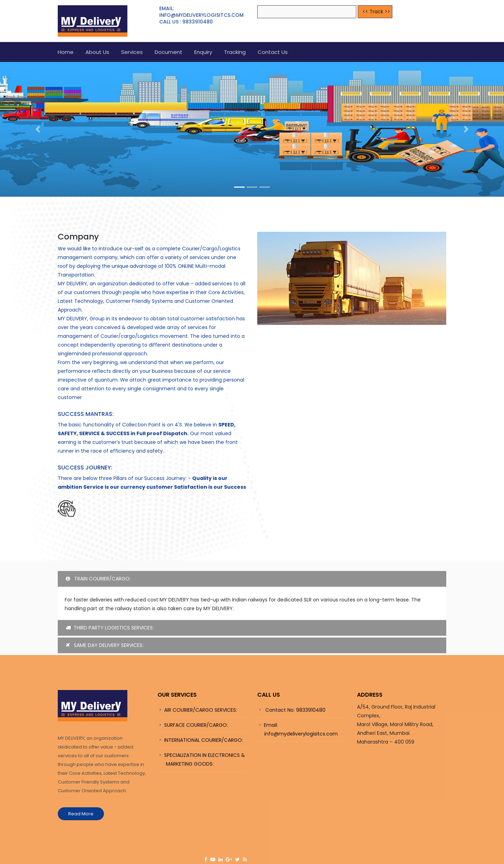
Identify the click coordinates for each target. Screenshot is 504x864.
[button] (38, 129)
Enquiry (203, 52)
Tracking (235, 52)
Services (132, 52)
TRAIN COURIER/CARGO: (98, 579)
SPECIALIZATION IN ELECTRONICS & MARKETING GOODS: (201, 760)
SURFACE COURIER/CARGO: (196, 725)
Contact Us (273, 52)
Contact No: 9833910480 (295, 710)
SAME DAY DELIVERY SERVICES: (105, 645)
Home (66, 52)
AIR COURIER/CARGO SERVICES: (201, 710)
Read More (81, 814)
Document (169, 52)
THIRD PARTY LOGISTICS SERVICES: (110, 628)
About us (97, 52)
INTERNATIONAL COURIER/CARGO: (204, 740)
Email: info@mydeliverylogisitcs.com (297, 729)
